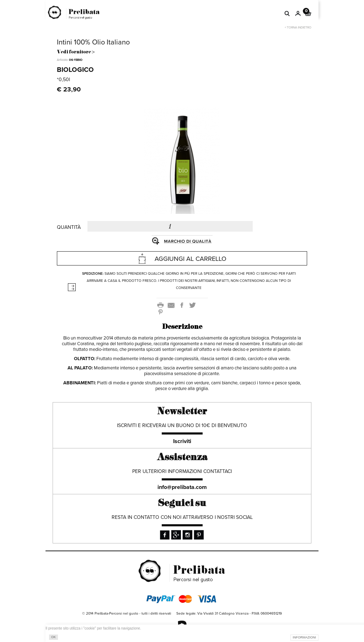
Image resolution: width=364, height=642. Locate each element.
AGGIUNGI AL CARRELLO (182, 258)
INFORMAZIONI (305, 637)
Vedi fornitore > (76, 52)
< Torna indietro (298, 28)
